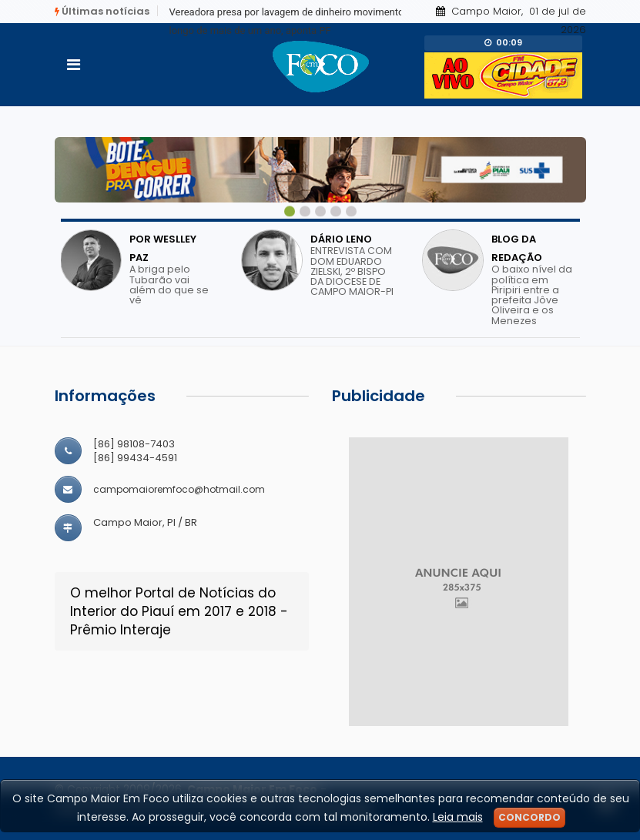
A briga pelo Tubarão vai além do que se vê (169, 284)
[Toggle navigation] (74, 65)
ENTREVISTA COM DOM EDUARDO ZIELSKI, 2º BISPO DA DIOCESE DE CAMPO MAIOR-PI (352, 271)
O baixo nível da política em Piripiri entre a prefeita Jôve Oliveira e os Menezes (532, 295)
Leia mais (458, 817)
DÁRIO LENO (341, 239)
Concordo (529, 817)
